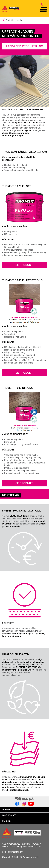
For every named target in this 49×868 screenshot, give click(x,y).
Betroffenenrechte (33, 847)
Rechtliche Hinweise (30, 844)
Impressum (14, 844)
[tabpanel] (24, 39)
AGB (4, 844)
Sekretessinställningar (12, 852)
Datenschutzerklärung (12, 847)
